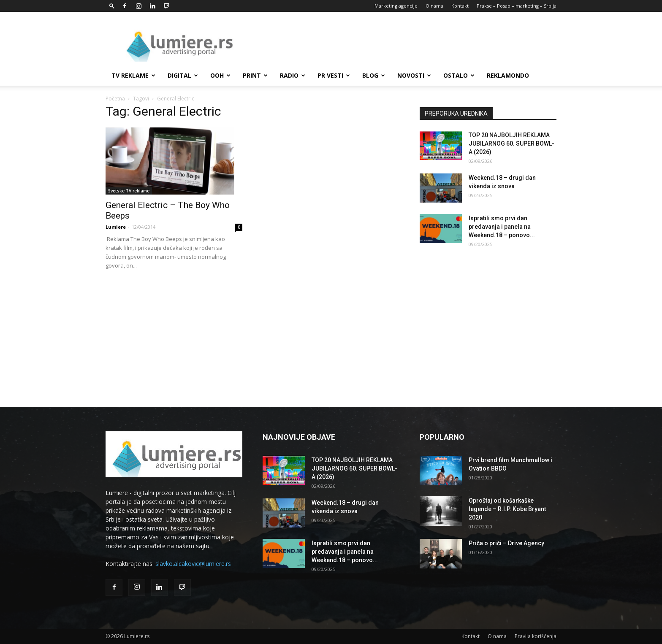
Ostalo (459, 75)
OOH (220, 75)
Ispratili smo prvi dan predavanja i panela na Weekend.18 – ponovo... (502, 227)
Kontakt (460, 6)
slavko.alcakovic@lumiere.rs (193, 564)
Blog (374, 75)
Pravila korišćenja (536, 636)
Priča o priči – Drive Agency (506, 543)
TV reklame (133, 75)
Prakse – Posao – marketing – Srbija (517, 6)
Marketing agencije (396, 6)
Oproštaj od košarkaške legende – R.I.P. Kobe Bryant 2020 (507, 509)
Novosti (414, 75)
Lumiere (116, 227)
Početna (115, 99)
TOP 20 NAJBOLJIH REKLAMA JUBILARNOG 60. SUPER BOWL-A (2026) (511, 143)
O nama (434, 6)
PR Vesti (334, 75)
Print (255, 75)
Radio (293, 75)
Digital (183, 75)
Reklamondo (508, 75)
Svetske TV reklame (129, 191)
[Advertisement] (403, 43)
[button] (112, 6)
